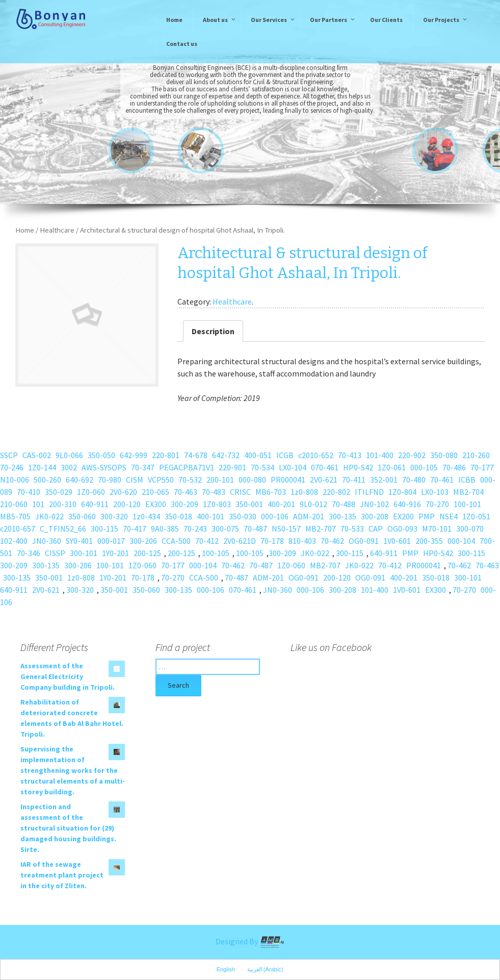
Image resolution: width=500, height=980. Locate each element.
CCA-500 (176, 541)
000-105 (424, 467)
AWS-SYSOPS (104, 467)
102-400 (14, 541)
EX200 (403, 516)
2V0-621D (240, 541)
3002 (69, 467)
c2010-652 (316, 455)
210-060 (14, 504)
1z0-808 (304, 492)
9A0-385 (165, 529)
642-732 (226, 455)
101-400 (380, 455)
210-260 (476, 455)
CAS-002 (37, 455)
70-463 (186, 492)
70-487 (255, 529)
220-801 (166, 455)
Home (25, 230)
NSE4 (449, 516)
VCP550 (161, 480)
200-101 (220, 480)
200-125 (147, 553)
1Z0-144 (42, 467)
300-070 (470, 529)
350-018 (178, 516)
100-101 (467, 504)
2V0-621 (324, 480)
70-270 (437, 504)
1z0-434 (146, 516)
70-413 (350, 455)
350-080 (444, 455)
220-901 (232, 467)
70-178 (272, 541)
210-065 (155, 492)
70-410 (29, 492)
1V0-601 (397, 541)
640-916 (407, 504)
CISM (135, 480)
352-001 (384, 480)
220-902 (412, 455)
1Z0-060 (91, 492)
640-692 (80, 480)
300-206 (143, 541)
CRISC (240, 492)
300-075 (225, 529)
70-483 (214, 492)
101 (38, 504)
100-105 (216, 553)
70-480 (414, 480)
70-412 (207, 541)
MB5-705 (15, 516)
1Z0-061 (392, 467)
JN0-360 (47, 541)
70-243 (195, 529)
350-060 (82, 516)
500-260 (47, 480)
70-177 (482, 467)
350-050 (101, 455)
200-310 (63, 504)
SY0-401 (79, 541)
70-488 (344, 504)
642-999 (134, 455)
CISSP (55, 553)
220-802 (336, 492)
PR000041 (288, 480)
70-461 (442, 480)
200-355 (429, 541)
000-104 (461, 541)
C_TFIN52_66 (63, 529)
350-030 (243, 516)
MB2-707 (321, 529)
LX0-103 (435, 492)
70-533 (352, 529)
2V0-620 (123, 492)
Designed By (250, 941)
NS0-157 (286, 529)
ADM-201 (309, 516)
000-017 (111, 541)
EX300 (156, 504)
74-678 (196, 455)
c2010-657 (18, 529)
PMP (427, 516)
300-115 (104, 529)
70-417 (135, 529)
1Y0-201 (115, 553)
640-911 (95, 504)
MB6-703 (271, 492)
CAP (376, 529)
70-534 (262, 467)
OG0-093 (402, 529)
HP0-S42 (358, 467)
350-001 (249, 504)
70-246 (12, 467)
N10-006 (15, 480)
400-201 (281, 504)
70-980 (110, 480)
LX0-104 (293, 467)
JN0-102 (374, 504)
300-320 (114, 516)
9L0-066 (69, 455)
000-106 (275, 516)
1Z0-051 (476, 516)
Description (213, 331)
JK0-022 (49, 516)
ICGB (285, 455)
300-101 (84, 553)
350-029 (59, 492)
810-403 (302, 541)
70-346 (29, 553)
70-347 (143, 467)
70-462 (332, 541)
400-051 (258, 455)
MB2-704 (468, 492)
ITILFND (369, 492)
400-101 (210, 516)
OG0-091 (364, 541)
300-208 (375, 516)
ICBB (467, 480)
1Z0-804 (402, 492)
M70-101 (437, 529)
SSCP (9, 455)
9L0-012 (313, 504)
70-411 (354, 480)
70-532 (190, 480)
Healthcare (57, 230)
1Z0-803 (217, 504)
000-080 (252, 480)
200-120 (127, 504)
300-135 (343, 516)
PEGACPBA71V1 (187, 467)
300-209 (185, 504)
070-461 (325, 467)
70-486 (454, 467)
